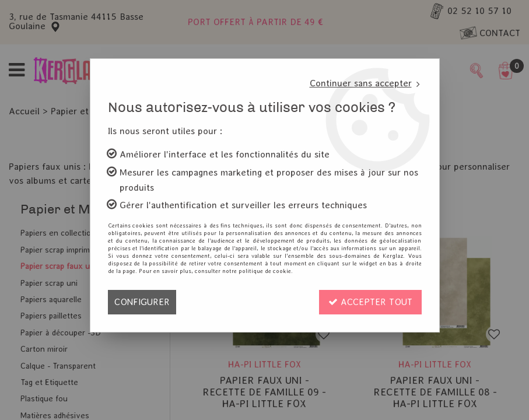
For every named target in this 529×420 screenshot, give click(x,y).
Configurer (142, 302)
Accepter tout (370, 302)
